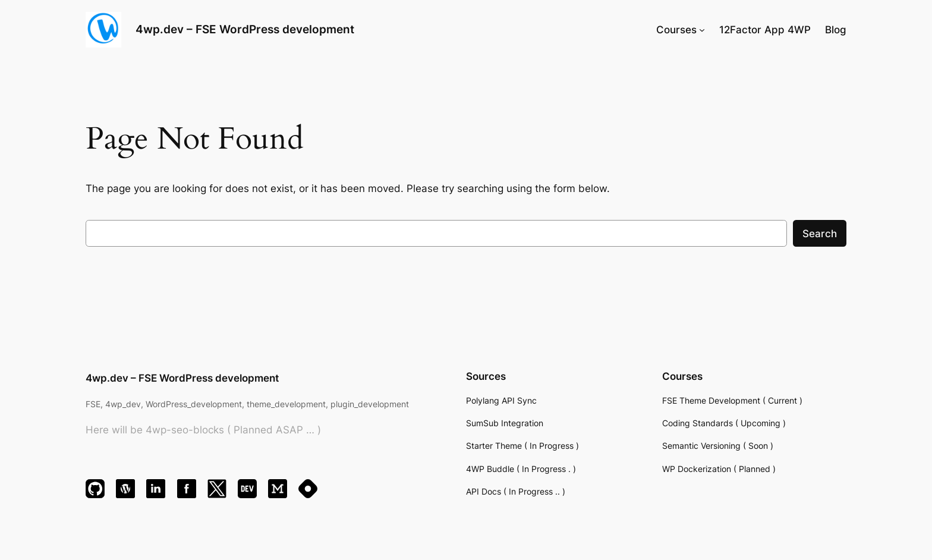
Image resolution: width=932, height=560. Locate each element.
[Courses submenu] (702, 30)
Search (820, 234)
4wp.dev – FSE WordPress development (245, 29)
